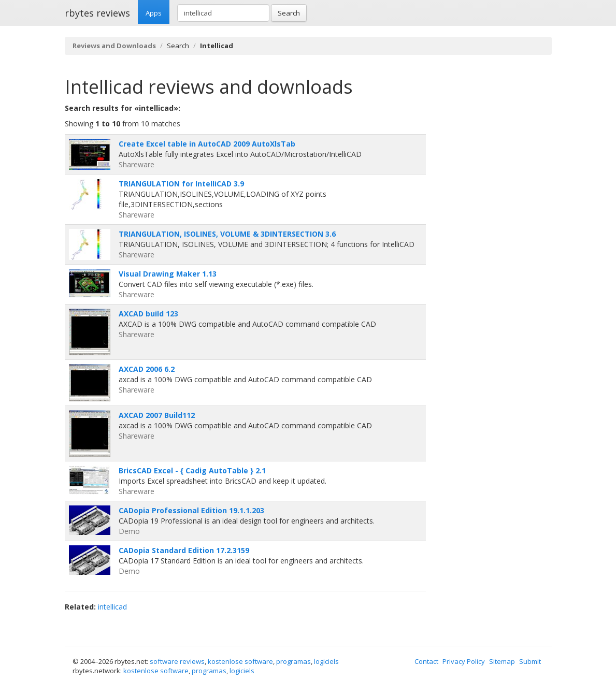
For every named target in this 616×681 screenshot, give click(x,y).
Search (289, 13)
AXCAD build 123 (148, 314)
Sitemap (502, 661)
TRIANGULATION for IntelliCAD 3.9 (181, 184)
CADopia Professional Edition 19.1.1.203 (191, 510)
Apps (154, 13)
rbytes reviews (97, 13)
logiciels (326, 661)
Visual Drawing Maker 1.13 (168, 274)
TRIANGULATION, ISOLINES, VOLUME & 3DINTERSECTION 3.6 (227, 234)
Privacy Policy (464, 661)
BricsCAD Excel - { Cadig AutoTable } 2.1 (192, 470)
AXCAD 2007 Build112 (157, 415)
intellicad (112, 607)
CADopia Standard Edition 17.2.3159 (184, 550)
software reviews (177, 661)
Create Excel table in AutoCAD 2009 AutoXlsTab (207, 144)
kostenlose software (240, 661)
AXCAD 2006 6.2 (147, 369)
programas (293, 661)
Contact (426, 661)
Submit (530, 661)
